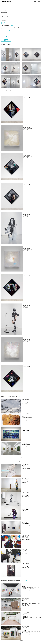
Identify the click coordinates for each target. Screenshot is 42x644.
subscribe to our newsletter (8, 639)
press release (4, 18)
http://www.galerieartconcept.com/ (8, 33)
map (11, 31)
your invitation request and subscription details (8, 636)
